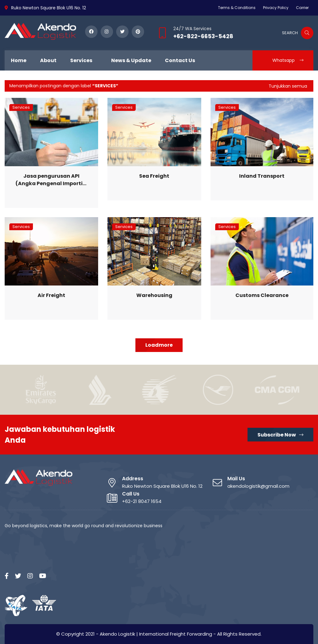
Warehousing (154, 295)
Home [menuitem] (19, 60)
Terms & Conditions (237, 8)
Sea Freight (154, 176)
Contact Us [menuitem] (180, 60)
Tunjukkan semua (288, 86)
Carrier (302, 8)
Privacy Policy (276, 8)
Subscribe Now (280, 435)
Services (21, 107)
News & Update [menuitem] (131, 60)
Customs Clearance (262, 295)
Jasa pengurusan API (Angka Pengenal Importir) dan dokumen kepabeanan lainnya (51, 180)
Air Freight (51, 295)
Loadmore (159, 345)
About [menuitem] (48, 60)
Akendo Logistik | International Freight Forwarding (156, 634)
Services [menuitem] (81, 60)
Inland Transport (262, 176)
